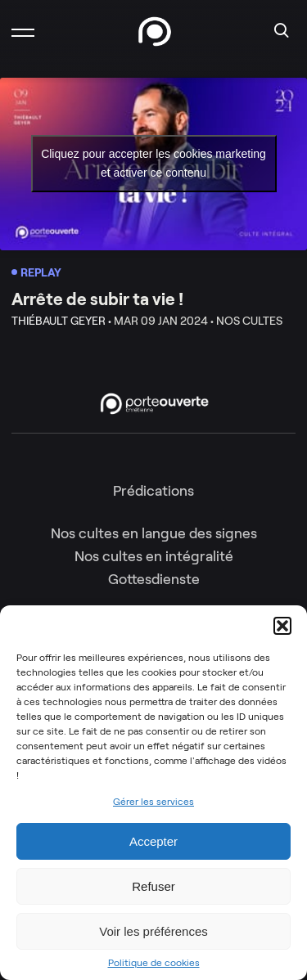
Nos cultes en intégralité (154, 556)
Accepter (153, 841)
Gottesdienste (154, 579)
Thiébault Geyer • (61, 321)
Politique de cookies (154, 963)
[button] (282, 626)
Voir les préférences (153, 931)
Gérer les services (153, 801)
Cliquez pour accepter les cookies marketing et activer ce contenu (153, 163)
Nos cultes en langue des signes (154, 533)
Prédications (153, 491)
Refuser (153, 886)
